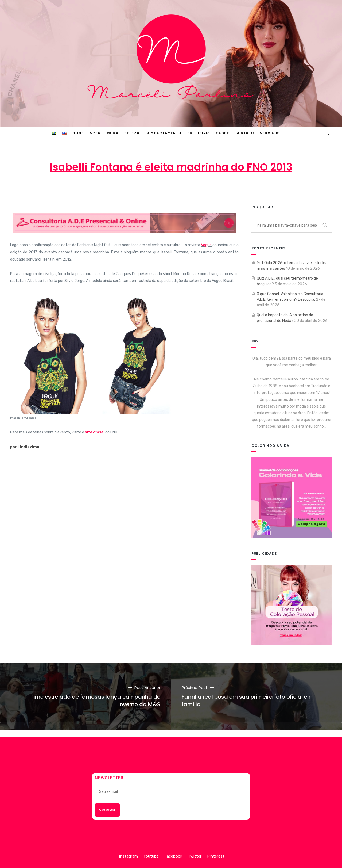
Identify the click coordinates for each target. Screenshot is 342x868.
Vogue (206, 245)
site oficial (95, 432)
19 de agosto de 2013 (172, 188)
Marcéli (130, 188)
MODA (215, 188)
